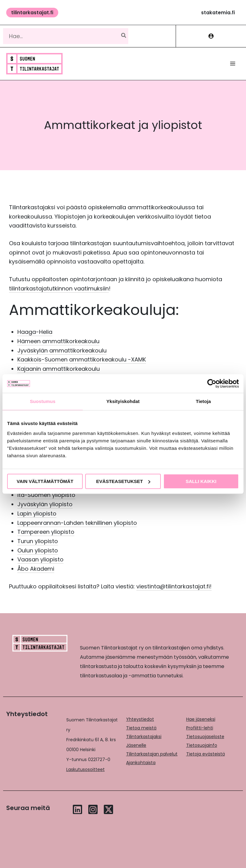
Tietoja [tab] (203, 401)
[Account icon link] (211, 36)
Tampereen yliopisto (46, 532)
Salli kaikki (201, 481)
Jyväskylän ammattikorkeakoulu (62, 350)
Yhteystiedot (140, 719)
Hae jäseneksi (201, 719)
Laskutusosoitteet (86, 769)
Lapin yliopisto (37, 514)
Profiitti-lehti (200, 728)
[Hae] (124, 36)
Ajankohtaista (141, 763)
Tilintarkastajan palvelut (152, 754)
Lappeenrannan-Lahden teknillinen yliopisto (77, 523)
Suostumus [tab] (43, 401)
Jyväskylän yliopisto (45, 504)
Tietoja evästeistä (206, 754)
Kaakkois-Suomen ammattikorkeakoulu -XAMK (82, 359)
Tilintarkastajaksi (144, 737)
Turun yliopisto (38, 541)
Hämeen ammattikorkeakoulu (58, 341)
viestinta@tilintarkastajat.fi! (174, 586)
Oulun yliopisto (38, 550)
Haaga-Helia (35, 332)
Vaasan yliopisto (40, 559)
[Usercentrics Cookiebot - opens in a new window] (212, 383)
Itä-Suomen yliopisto (46, 495)
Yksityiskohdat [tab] (123, 401)
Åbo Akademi (36, 569)
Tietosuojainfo (202, 745)
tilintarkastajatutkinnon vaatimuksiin (59, 288)
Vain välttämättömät (45, 481)
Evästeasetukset (123, 481)
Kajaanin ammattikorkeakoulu (59, 369)
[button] (32, 13)
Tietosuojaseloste (205, 737)
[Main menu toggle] (233, 64)
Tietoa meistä (141, 728)
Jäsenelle (136, 745)
